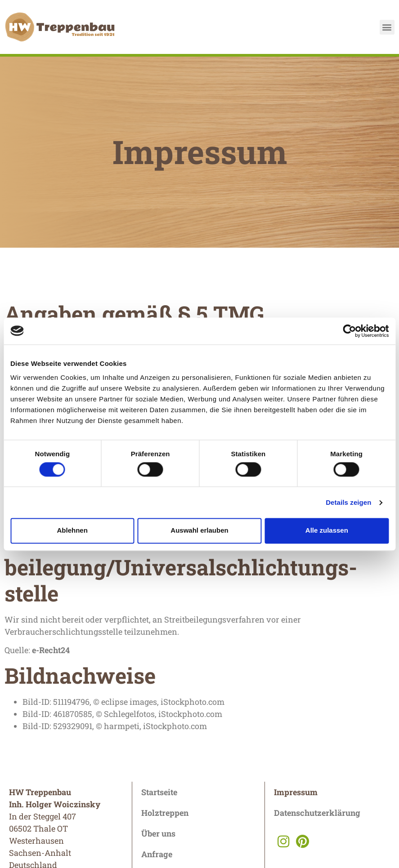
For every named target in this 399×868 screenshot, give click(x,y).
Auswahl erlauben (199, 531)
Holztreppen (165, 813)
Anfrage (157, 854)
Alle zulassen (327, 531)
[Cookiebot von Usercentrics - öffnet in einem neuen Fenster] (349, 331)
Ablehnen (72, 531)
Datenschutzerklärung (317, 813)
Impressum (296, 792)
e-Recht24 (51, 650)
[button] (387, 27)
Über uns (158, 833)
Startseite (159, 792)
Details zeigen (348, 502)
